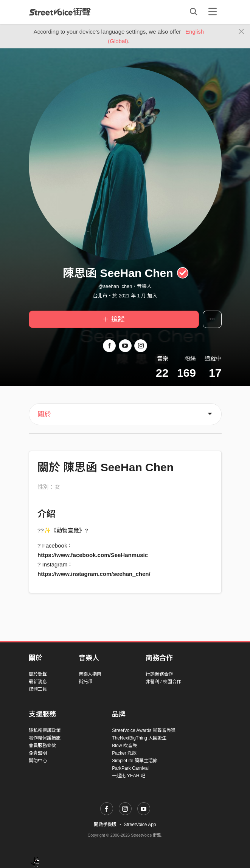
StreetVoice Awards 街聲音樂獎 (144, 730)
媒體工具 (38, 689)
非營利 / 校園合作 (163, 682)
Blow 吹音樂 (124, 746)
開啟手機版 (105, 825)
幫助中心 (38, 761)
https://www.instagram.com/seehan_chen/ (94, 574)
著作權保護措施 (45, 738)
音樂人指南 (90, 674)
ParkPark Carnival (130, 768)
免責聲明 (38, 753)
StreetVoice (60, 12)
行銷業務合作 (159, 674)
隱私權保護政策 (45, 730)
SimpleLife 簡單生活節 (134, 761)
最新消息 (38, 682)
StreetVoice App (140, 825)
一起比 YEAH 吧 (128, 776)
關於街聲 (38, 674)
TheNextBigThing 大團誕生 (139, 738)
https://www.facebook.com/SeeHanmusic (93, 555)
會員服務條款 (42, 746)
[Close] (241, 32)
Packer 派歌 (124, 753)
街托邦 (85, 682)
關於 (44, 414)
